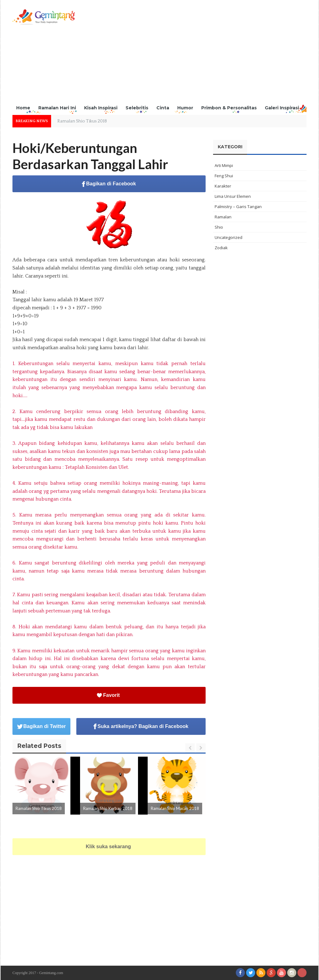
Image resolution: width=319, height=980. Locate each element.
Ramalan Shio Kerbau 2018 (108, 808)
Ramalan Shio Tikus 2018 (82, 121)
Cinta (163, 108)
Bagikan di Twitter (42, 726)
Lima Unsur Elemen (233, 196)
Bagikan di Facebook (109, 184)
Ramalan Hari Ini (57, 108)
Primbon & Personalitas (229, 108)
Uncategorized (229, 237)
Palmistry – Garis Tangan (238, 207)
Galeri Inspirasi (282, 108)
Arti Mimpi (224, 165)
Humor (185, 108)
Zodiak (221, 248)
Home (23, 108)
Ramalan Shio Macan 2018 (175, 808)
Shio (219, 227)
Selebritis (137, 108)
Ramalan (223, 217)
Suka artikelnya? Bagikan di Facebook (141, 727)
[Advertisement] (193, 53)
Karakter (223, 186)
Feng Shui (224, 176)
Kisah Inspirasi (101, 108)
